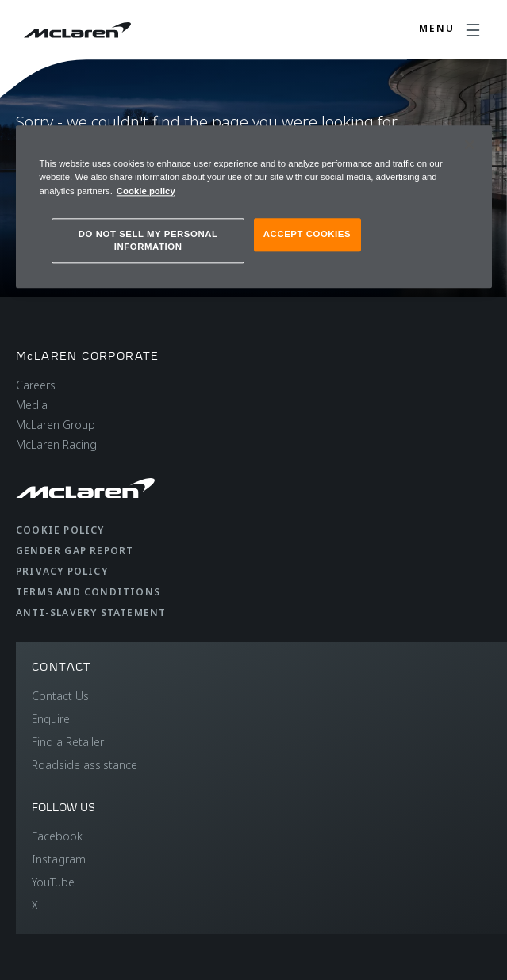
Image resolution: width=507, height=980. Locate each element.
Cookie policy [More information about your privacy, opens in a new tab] (146, 191)
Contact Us (60, 696)
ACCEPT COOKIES (307, 234)
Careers (36, 385)
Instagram (59, 859)
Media (32, 405)
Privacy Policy (62, 571)
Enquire (51, 719)
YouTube (53, 882)
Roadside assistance (84, 765)
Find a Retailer (68, 742)
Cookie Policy (60, 530)
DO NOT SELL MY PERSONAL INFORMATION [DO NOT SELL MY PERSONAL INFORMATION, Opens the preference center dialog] (148, 240)
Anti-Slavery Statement (91, 612)
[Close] (470, 145)
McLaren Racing (56, 444)
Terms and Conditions (88, 592)
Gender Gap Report (75, 551)
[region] (254, 207)
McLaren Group (56, 425)
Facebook (57, 836)
